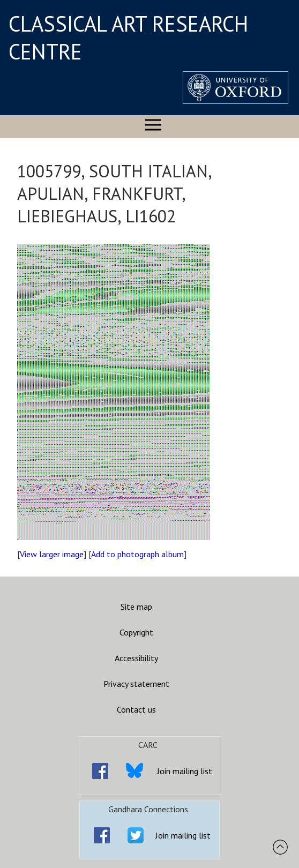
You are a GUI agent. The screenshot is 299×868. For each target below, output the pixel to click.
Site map (136, 607)
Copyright (136, 632)
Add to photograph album (137, 554)
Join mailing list (185, 771)
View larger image (52, 554)
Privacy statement (136, 684)
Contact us (136, 709)
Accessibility (136, 658)
